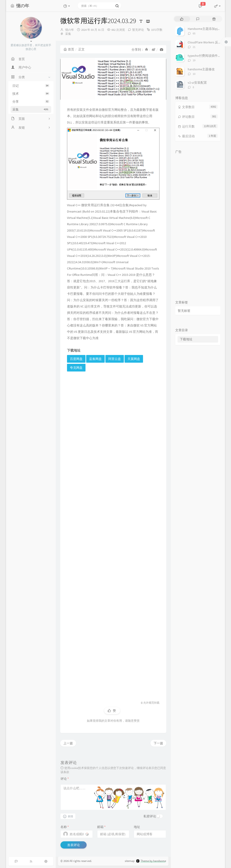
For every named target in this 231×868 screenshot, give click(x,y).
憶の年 (70, 30)
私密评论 (150, 816)
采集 (31, 109)
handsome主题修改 (201, 69)
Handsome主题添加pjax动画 (207, 29)
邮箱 (101, 827)
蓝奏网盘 (95, 359)
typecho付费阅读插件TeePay (208, 56)
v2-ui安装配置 (197, 83)
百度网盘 (76, 359)
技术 (31, 94)
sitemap (130, 861)
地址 (137, 827)
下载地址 (186, 339)
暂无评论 (138, 30)
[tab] (182, 19)
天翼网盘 (134, 359)
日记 (31, 86)
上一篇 (68, 743)
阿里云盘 (115, 359)
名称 (65, 827)
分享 (31, 102)
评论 (65, 779)
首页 (69, 49)
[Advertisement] (113, 532)
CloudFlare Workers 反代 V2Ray (209, 42)
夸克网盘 (76, 368)
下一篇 (158, 743)
